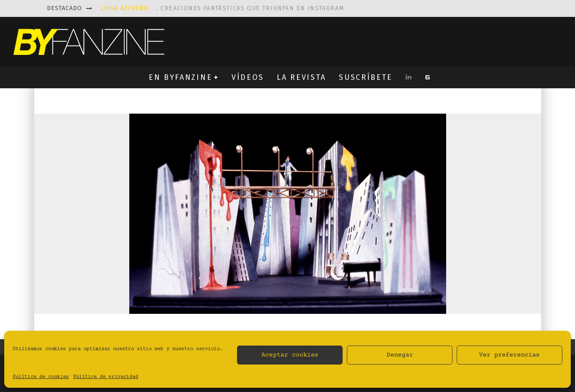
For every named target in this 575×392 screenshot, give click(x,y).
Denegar (400, 355)
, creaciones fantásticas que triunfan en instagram (222, 8)
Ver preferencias (510, 355)
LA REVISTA (301, 77)
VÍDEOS (248, 77)
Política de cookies (41, 377)
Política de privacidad (106, 377)
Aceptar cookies (290, 355)
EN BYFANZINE (180, 77)
